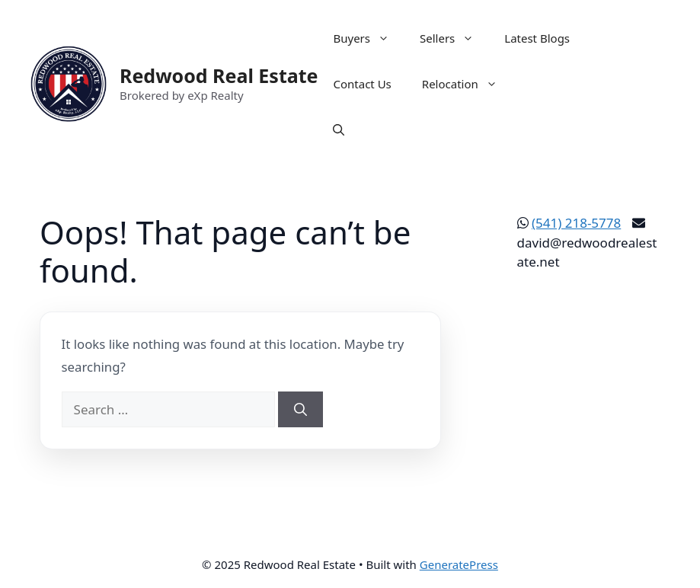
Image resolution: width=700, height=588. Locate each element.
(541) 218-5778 (576, 223)
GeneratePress (459, 564)
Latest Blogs (537, 38)
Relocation (467, 84)
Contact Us (362, 84)
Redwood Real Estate (219, 75)
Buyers (369, 38)
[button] (339, 129)
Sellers (454, 38)
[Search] (300, 410)
